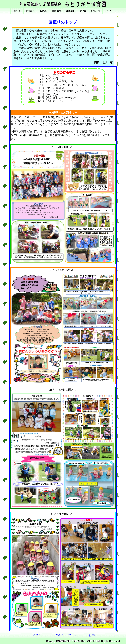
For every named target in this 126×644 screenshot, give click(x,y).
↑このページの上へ (65, 635)
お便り (93, 635)
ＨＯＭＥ (36, 635)
